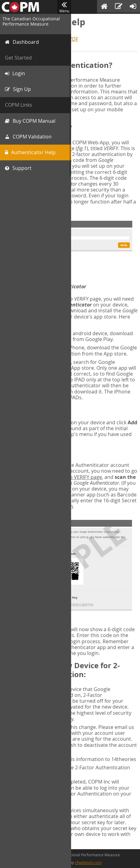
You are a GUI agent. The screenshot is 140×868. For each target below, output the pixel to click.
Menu (64, 7)
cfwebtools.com (88, 862)
